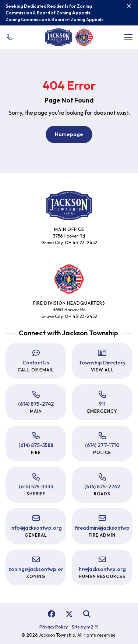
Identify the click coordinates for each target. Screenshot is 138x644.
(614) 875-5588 (36, 445)
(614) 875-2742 (36, 404)
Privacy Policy (54, 627)
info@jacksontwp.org (36, 528)
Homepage (69, 134)
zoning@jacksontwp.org (38, 569)
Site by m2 (85, 627)
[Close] (129, 6)
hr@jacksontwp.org (102, 569)
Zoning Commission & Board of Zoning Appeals (54, 19)
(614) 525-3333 (36, 487)
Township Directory (102, 363)
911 (102, 404)
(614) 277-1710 (102, 445)
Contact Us (36, 363)
